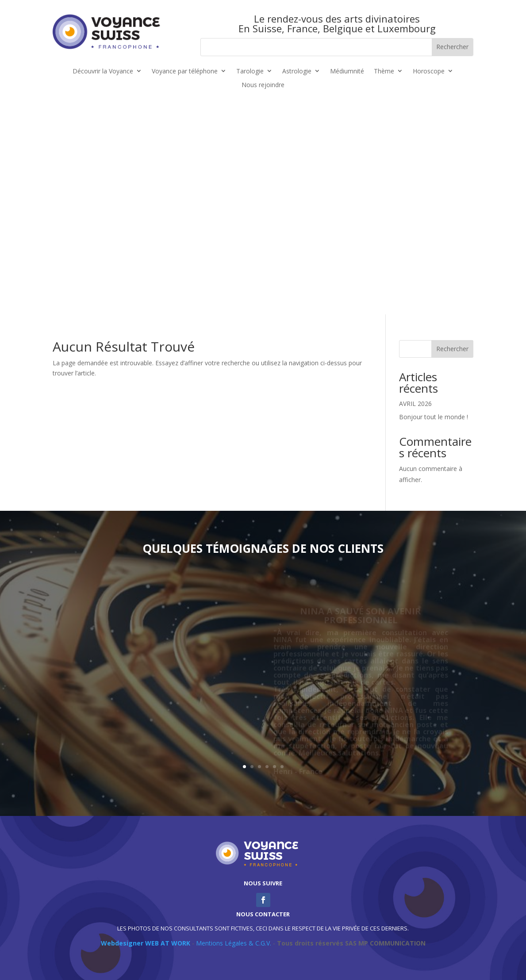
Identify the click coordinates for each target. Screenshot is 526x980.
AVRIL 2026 (415, 404)
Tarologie (250, 71)
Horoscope (429, 71)
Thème (384, 71)
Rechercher (452, 349)
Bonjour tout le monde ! (434, 417)
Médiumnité (347, 71)
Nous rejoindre (263, 85)
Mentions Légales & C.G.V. (234, 943)
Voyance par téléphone (185, 71)
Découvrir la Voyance (103, 71)
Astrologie (297, 71)
